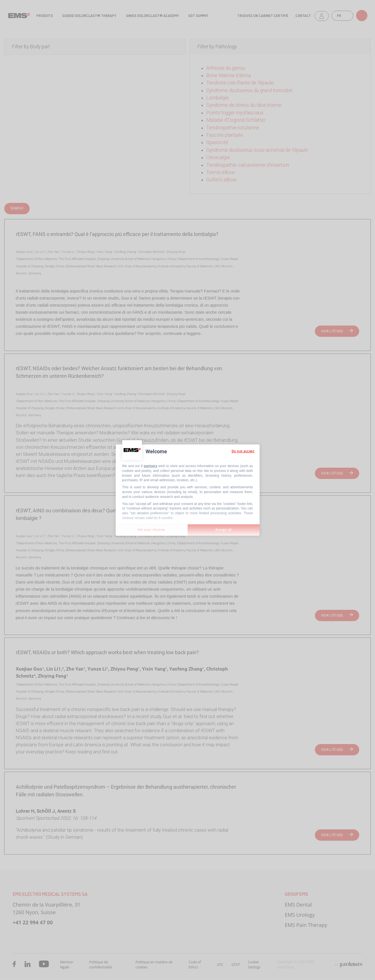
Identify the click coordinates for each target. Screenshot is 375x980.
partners (151, 466)
